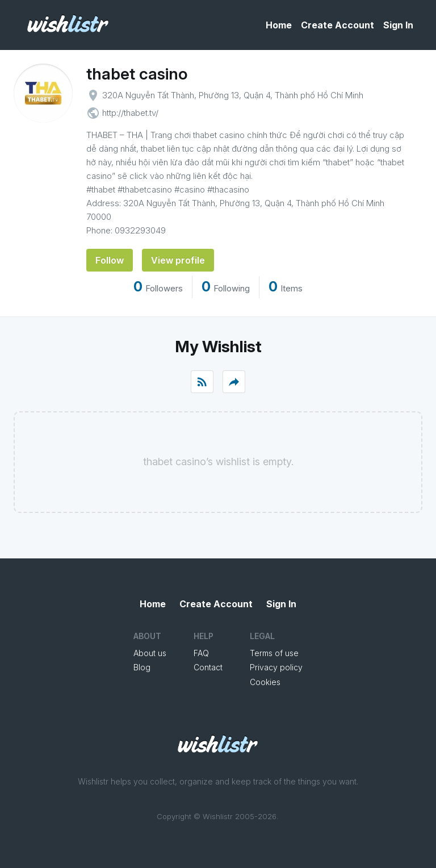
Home (279, 25)
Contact (208, 667)
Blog (142, 667)
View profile (178, 260)
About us (150, 653)
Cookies (265, 682)
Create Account (338, 25)
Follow (110, 260)
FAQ (201, 653)
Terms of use (274, 653)
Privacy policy (276, 667)
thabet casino (137, 74)
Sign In (398, 25)
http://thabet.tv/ (130, 113)
